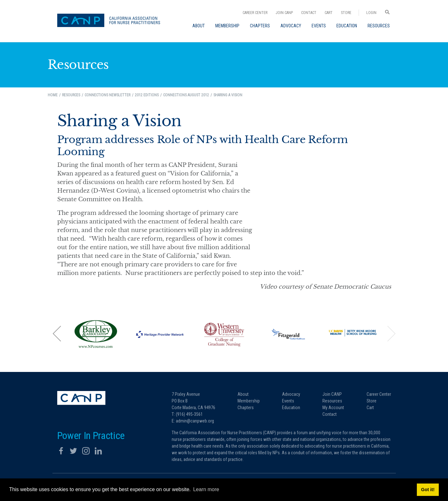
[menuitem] (199, 26)
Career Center (255, 13)
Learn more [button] (206, 489)
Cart (329, 13)
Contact (309, 13)
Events (288, 401)
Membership (249, 401)
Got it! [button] (428, 490)
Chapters (246, 408)
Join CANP (284, 13)
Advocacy (291, 394)
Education (291, 408)
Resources (332, 401)
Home (53, 95)
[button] (57, 333)
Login (371, 13)
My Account (333, 408)
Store (346, 13)
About (243, 394)
